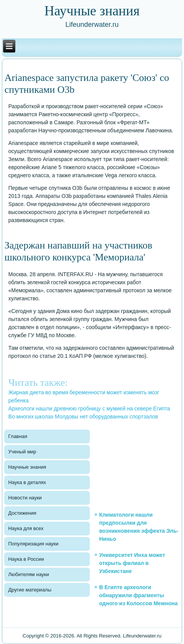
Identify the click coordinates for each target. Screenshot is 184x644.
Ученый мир (22, 452)
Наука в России (26, 559)
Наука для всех (26, 528)
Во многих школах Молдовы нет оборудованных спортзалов (83, 417)
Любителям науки (28, 574)
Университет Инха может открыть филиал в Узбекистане (132, 563)
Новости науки (25, 498)
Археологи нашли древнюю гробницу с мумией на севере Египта (89, 408)
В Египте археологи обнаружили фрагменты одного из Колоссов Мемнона (138, 595)
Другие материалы (30, 590)
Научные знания (27, 467)
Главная (17, 436)
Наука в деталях (27, 482)
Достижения (22, 513)
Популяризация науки (33, 544)
